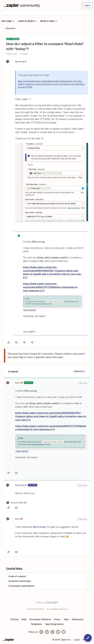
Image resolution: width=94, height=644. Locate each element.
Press (57, 619)
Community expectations (21, 586)
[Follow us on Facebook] (41, 632)
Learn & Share (27, 21)
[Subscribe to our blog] (52, 632)
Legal (77, 640)
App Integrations (54, 624)
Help (24, 619)
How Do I (11, 28)
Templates (36, 624)
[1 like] (17, 503)
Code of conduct (17, 576)
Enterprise (78, 619)
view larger (30, 310)
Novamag (20, 61)
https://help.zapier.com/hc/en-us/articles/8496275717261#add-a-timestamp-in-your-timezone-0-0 (51, 287)
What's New (49, 21)
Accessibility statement (57, 609)
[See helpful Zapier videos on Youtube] (64, 632)
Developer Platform (40, 619)
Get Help (8, 21)
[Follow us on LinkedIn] (47, 632)
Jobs (66, 619)
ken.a (18, 383)
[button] (87, 5)
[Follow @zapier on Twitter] (58, 632)
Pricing (14, 619)
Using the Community (20, 581)
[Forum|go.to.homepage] (22, 5)
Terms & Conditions (36, 609)
